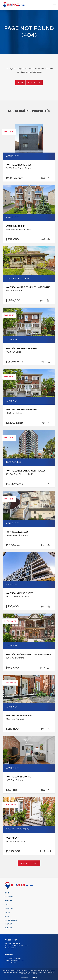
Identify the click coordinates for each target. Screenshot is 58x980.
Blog (7, 916)
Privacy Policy (37, 972)
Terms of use (48, 972)
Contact (8, 924)
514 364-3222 (13, 963)
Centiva (33, 977)
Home (20, 83)
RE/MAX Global (11, 920)
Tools (7, 905)
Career (7, 912)
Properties (9, 897)
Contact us (34, 83)
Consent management (29, 974)
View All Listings (29, 863)
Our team (8, 901)
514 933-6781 (13, 948)
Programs (9, 909)
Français (8, 928)
